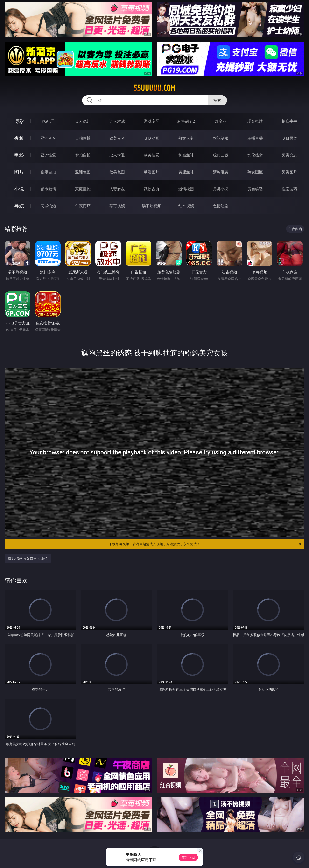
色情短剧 (221, 206)
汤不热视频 (152, 206)
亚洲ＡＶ (48, 138)
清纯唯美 (221, 172)
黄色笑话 (255, 189)
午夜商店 (83, 206)
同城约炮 (48, 206)
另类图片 (289, 172)
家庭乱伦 (83, 189)
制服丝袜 (186, 155)
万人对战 (117, 121)
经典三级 (221, 155)
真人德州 (83, 121)
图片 (19, 172)
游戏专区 (152, 121)
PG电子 (48, 121)
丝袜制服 (221, 138)
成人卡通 (117, 155)
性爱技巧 (289, 189)
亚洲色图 (83, 172)
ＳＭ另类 (289, 138)
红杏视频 (186, 206)
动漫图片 (152, 172)
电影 (19, 155)
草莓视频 (117, 206)
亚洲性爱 (48, 155)
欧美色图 (117, 172)
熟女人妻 (186, 138)
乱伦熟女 (255, 155)
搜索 (217, 100)
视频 (19, 138)
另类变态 (289, 155)
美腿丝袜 (186, 172)
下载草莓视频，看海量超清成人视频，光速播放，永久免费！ (205, 544)
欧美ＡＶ (117, 138)
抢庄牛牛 (289, 121)
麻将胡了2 (186, 121)
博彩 (19, 121)
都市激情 (48, 189)
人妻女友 (117, 189)
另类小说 (221, 189)
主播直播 (255, 138)
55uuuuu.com (154, 88)
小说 (19, 189)
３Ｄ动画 (152, 138)
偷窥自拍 (48, 172)
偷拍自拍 (83, 155)
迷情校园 (186, 189)
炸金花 (221, 121)
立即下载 (188, 857)
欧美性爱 (152, 155)
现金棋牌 (255, 121)
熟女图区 (255, 172)
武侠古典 (152, 189)
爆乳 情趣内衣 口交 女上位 (28, 558)
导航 (19, 206)
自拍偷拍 (83, 138)
